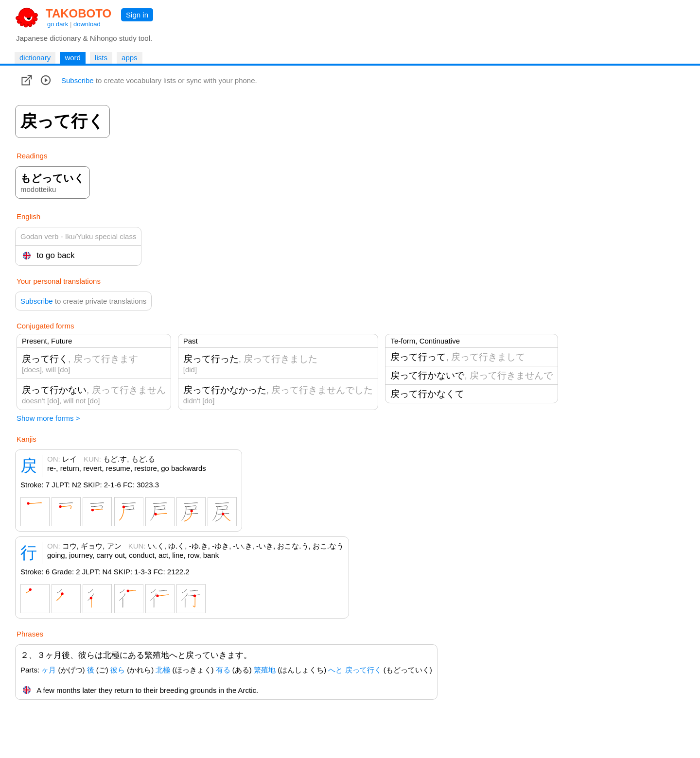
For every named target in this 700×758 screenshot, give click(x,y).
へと (335, 670)
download (87, 24)
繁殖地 (265, 670)
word (73, 58)
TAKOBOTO (79, 13)
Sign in (137, 15)
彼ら (118, 670)
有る (223, 670)
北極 (163, 670)
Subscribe (78, 80)
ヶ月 (49, 670)
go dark (58, 24)
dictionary (35, 58)
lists (101, 58)
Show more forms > (48, 418)
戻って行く (363, 670)
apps (130, 58)
